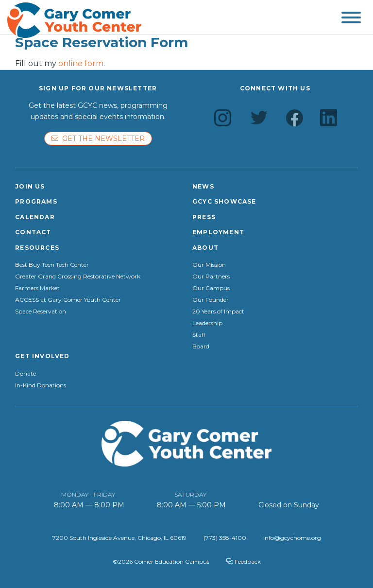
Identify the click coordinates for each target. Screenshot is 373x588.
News (203, 186)
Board (201, 346)
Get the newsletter (98, 138)
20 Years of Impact (218, 311)
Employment (218, 232)
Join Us (30, 186)
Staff (199, 335)
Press (204, 217)
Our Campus (211, 288)
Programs (36, 201)
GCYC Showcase (224, 201)
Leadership (207, 323)
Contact (33, 232)
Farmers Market (37, 288)
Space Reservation (41, 311)
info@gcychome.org (292, 538)
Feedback (244, 562)
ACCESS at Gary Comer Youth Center (68, 300)
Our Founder (211, 300)
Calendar (35, 217)
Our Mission (209, 265)
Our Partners (211, 277)
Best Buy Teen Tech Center (52, 265)
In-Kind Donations (41, 385)
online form (81, 63)
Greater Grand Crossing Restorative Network (78, 277)
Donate (25, 374)
